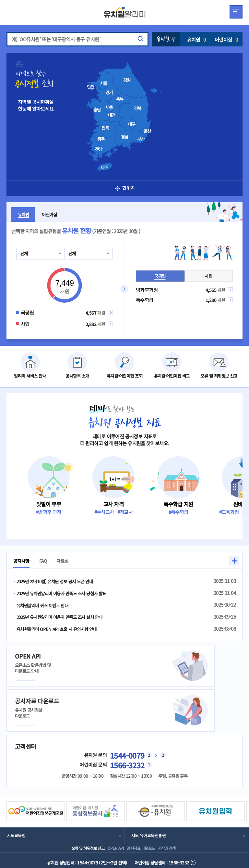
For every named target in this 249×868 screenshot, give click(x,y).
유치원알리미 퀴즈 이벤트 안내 (46, 606)
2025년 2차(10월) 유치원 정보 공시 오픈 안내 (60, 581)
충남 (97, 109)
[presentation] (134, 114)
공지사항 (23, 561)
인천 (91, 87)
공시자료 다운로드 (143, 807)
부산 (141, 139)
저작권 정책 (177, 807)
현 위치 (125, 188)
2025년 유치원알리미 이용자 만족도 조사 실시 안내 (66, 618)
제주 (104, 167)
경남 (125, 137)
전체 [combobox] (25, 253)
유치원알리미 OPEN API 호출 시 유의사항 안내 (62, 630)
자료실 (68, 561)
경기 (109, 92)
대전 (112, 115)
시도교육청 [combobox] (17, 791)
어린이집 (226, 39)
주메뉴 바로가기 (0, 0)
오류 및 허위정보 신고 (72, 807)
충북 (120, 99)
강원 (127, 80)
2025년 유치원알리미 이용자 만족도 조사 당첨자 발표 (68, 594)
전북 (105, 128)
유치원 (196, 39)
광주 (101, 139)
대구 (132, 124)
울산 (147, 131)
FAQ (46, 561)
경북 (138, 108)
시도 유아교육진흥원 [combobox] (150, 791)
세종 (109, 107)
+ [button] (234, 560)
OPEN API (109, 807)
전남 (99, 149)
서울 (104, 83)
